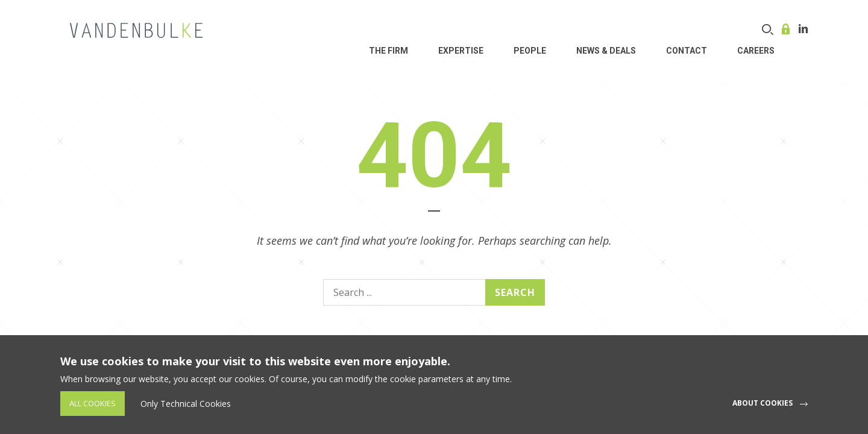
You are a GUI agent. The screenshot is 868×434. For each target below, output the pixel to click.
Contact (687, 51)
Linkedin (803, 29)
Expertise (461, 51)
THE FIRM (388, 51)
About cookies (763, 403)
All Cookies (93, 403)
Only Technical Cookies (186, 404)
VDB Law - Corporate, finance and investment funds (136, 30)
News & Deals (606, 51)
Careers (756, 51)
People (530, 51)
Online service (787, 29)
